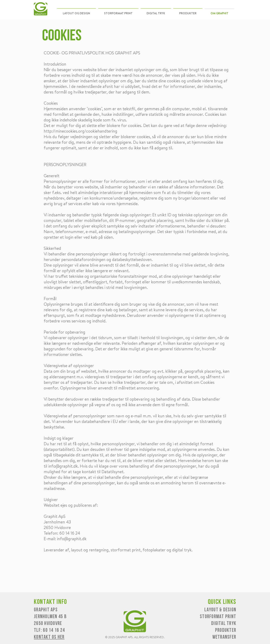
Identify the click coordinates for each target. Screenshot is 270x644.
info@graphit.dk (63, 466)
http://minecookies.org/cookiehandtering (81, 131)
